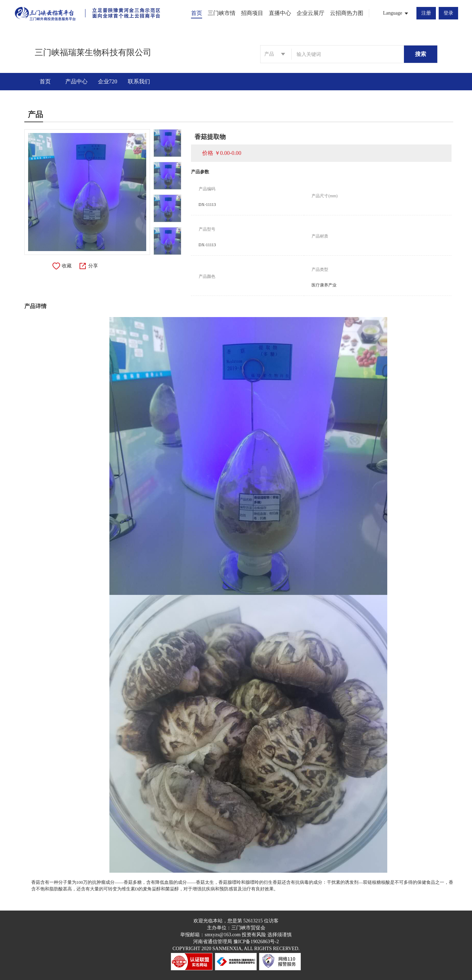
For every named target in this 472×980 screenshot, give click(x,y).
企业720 (108, 81)
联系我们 (139, 81)
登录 (448, 13)
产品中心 (76, 81)
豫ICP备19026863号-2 (256, 942)
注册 (426, 13)
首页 (197, 13)
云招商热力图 (347, 13)
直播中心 (280, 13)
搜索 (421, 54)
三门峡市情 (222, 13)
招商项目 (252, 13)
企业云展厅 (310, 13)
